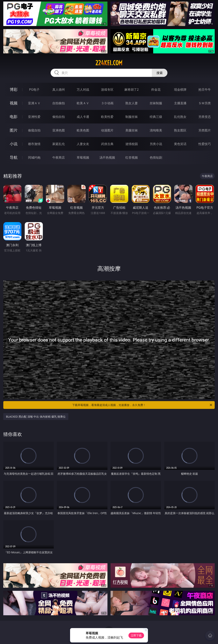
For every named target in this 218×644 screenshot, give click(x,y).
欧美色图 (83, 130)
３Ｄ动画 (107, 103)
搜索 (160, 73)
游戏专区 (107, 90)
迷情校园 (132, 144)
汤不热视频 (107, 157)
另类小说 (156, 144)
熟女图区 (180, 130)
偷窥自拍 (34, 130)
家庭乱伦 (59, 144)
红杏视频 (132, 157)
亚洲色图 (59, 130)
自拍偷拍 (59, 103)
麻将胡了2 (131, 90)
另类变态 (205, 117)
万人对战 (83, 90)
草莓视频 (83, 157)
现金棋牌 (180, 90)
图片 (14, 130)
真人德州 (59, 90)
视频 (14, 103)
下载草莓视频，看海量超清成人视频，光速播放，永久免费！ (142, 405)
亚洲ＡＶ (34, 103)
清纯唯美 (156, 130)
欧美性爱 (107, 117)
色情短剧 (156, 157)
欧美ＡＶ (83, 103)
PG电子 (34, 90)
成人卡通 (83, 117)
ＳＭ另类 (205, 103)
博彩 (14, 89)
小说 (14, 144)
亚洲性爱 (34, 117)
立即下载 (136, 635)
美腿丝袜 (132, 130)
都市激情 (34, 144)
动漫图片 (107, 130)
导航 (14, 157)
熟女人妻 (132, 103)
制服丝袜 (132, 117)
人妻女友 (83, 144)
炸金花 (156, 90)
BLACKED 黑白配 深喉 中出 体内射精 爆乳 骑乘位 (36, 417)
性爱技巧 (205, 144)
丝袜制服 (156, 103)
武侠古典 (107, 144)
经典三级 (156, 117)
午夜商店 (59, 157)
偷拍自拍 (59, 117)
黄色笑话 (180, 144)
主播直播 (180, 103)
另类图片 (205, 130)
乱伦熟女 (180, 117)
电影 (14, 117)
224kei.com (109, 63)
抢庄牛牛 (205, 90)
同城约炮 (34, 157)
